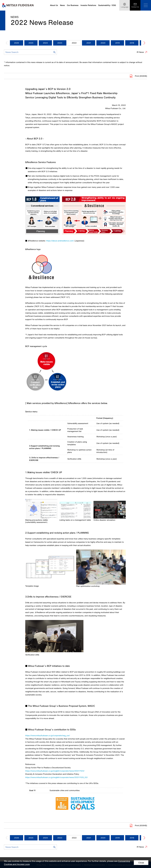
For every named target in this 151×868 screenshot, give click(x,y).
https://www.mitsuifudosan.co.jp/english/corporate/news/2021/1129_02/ (57, 777)
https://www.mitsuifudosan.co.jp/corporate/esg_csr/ (48, 735)
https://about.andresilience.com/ (60, 241)
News (62, 5)
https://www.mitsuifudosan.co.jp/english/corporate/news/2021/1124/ (55, 771)
